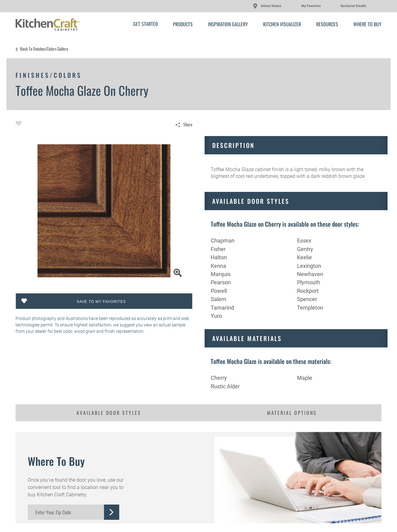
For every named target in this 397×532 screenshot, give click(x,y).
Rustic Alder (225, 386)
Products (183, 24)
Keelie (304, 257)
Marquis (221, 274)
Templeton (310, 308)
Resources (327, 24)
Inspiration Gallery (228, 24)
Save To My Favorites (101, 302)
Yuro (216, 316)
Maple (305, 378)
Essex (304, 241)
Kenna (218, 266)
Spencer (307, 299)
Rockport (308, 291)
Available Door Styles (109, 413)
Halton (219, 257)
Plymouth (309, 282)
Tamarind (222, 308)
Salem (218, 299)
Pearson (221, 282)
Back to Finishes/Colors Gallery (44, 49)
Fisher (218, 249)
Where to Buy (367, 24)
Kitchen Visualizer (282, 24)
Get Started (145, 24)
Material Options (292, 413)
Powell (219, 291)
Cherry (219, 378)
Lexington (309, 266)
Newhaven (310, 274)
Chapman (223, 241)
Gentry (305, 249)
